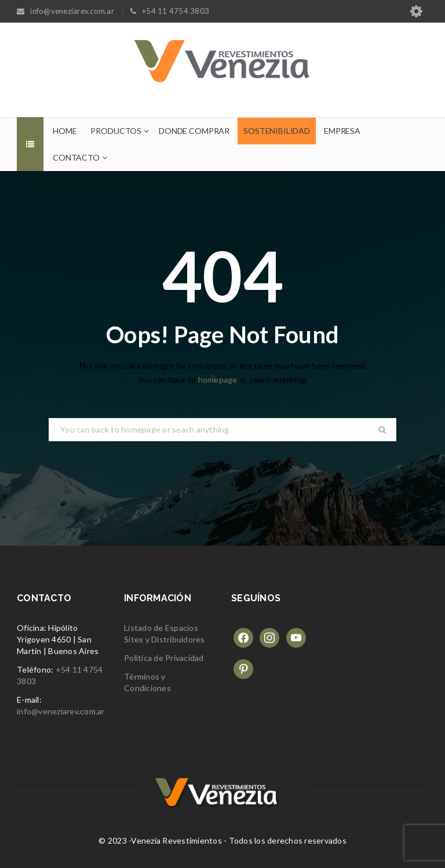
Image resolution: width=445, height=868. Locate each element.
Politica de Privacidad (164, 658)
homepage (218, 379)
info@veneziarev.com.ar (61, 711)
